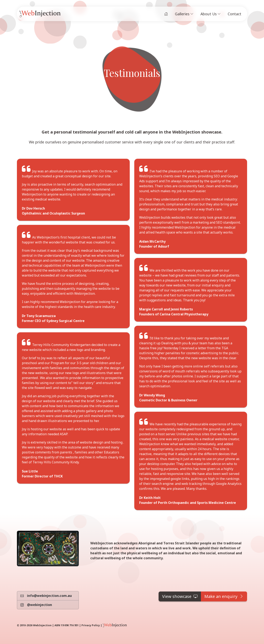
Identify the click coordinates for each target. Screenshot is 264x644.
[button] (180, 596)
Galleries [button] (184, 14)
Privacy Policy (91, 625)
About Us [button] (211, 14)
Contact (235, 14)
